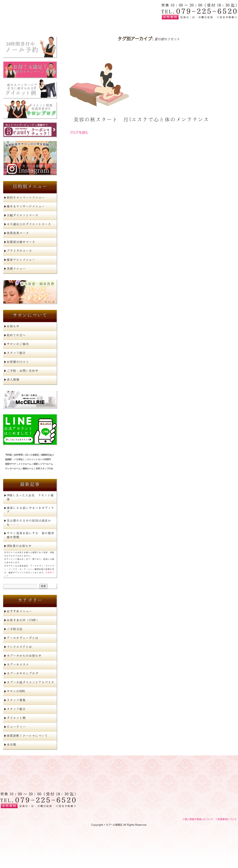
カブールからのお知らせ (24, 655)
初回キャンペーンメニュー (26, 197)
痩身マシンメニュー (21, 260)
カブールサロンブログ (23, 673)
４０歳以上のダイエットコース (29, 224)
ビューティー (16, 727)
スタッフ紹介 (16, 353)
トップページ (24, 26)
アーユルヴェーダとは (23, 638)
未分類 (11, 744)
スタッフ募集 (16, 700)
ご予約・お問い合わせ (23, 371)
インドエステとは (19, 647)
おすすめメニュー (19, 611)
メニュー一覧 (71, 26)
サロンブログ (30, 110)
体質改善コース (18, 233)
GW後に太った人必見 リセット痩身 (30, 497)
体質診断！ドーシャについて (27, 735)
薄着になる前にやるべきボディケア (30, 510)
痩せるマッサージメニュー (26, 206)
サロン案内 (167, 26)
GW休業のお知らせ (19, 546)
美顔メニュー (16, 268)
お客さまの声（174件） (23, 620)
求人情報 (13, 379)
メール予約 (30, 47)
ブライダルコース (19, 251)
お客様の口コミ (18, 362)
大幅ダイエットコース (23, 215)
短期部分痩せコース (21, 242)
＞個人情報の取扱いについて (198, 819)
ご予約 (214, 26)
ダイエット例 (30, 90)
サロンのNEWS (16, 691)
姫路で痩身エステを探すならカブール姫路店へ (38, 11)
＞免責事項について (226, 819)
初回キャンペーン (30, 70)
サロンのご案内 (18, 344)
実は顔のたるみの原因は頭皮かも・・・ (29, 522)
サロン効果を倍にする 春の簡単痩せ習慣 (30, 535)
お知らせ (13, 326)
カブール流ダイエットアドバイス (30, 682)
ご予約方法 (15, 629)
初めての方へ (119, 26)
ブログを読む (79, 133)
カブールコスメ (18, 664)
